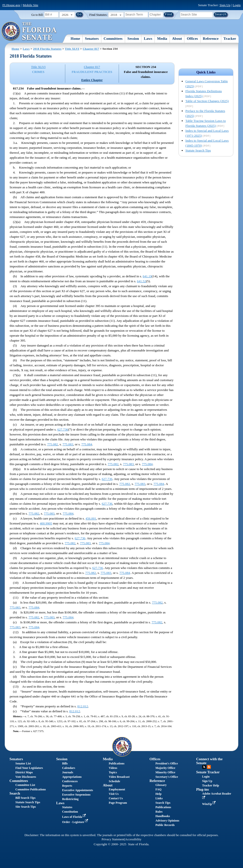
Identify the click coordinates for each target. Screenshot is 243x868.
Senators (92, 39)
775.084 (87, 444)
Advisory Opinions (167, 821)
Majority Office (165, 768)
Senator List (23, 763)
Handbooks (163, 816)
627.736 (63, 429)
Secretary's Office (167, 777)
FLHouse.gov (11, 5)
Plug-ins (203, 789)
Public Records (165, 825)
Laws (148, 39)
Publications (117, 763)
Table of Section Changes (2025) (207, 101)
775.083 (68, 444)
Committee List (25, 785)
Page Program (118, 803)
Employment (117, 789)
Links (159, 798)
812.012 (83, 706)
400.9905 (46, 523)
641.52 (142, 281)
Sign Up (225, 5)
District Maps (24, 772)
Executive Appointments (77, 790)
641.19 (147, 276)
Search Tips (163, 803)
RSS (209, 767)
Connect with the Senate (210, 761)
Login (237, 5)
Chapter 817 (91, 49)
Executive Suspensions (76, 795)
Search (15, 793)
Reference (211, 39)
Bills (65, 763)
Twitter (204, 767)
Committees (113, 39)
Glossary (161, 785)
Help (159, 794)
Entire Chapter (92, 80)
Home (75, 39)
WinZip (210, 804)
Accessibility (133, 839)
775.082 (53, 444)
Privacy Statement (113, 839)
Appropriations (72, 777)
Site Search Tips (26, 807)
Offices (192, 39)
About (177, 39)
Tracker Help (211, 785)
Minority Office (165, 772)
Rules (159, 812)
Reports (67, 786)
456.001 (91, 518)
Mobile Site (31, 5)
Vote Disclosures (26, 777)
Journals (68, 772)
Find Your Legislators (29, 768)
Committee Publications (31, 789)
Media (162, 39)
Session (133, 39)
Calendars (69, 768)
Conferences (70, 781)
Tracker (230, 39)
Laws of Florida (74, 817)
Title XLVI (72, 49)
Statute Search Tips (198, 150)
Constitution (70, 812)
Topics (113, 772)
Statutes (67, 807)
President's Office (167, 763)
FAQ (158, 789)
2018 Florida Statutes (47, 49)
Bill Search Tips (25, 798)
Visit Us (114, 794)
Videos (113, 768)
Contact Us (116, 798)
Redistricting (70, 799)
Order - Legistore (76, 822)
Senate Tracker (208, 772)
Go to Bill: (37, 15)
